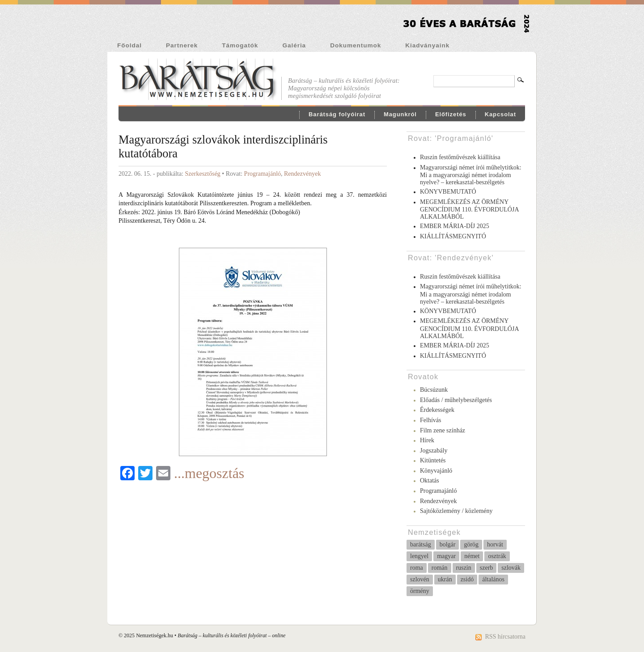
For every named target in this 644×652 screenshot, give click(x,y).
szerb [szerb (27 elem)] (487, 568)
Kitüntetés (433, 460)
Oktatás (430, 481)
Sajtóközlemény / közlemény (456, 511)
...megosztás (209, 473)
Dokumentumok (356, 45)
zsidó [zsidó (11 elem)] (467, 579)
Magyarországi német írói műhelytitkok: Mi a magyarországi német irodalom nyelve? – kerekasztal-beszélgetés (471, 175)
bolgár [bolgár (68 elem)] (448, 544)
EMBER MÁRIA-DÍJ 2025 (455, 226)
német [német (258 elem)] (472, 556)
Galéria (294, 45)
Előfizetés (451, 114)
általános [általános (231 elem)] (493, 579)
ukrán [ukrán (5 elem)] (445, 579)
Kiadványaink (427, 45)
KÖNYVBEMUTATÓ (448, 192)
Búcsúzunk (434, 390)
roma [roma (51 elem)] (417, 568)
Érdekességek (437, 410)
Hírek (427, 440)
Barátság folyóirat (337, 114)
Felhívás (430, 420)
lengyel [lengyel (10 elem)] (419, 556)
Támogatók (240, 45)
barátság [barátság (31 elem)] (421, 544)
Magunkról (400, 114)
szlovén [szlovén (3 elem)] (420, 579)
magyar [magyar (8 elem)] (446, 556)
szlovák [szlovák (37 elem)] (511, 568)
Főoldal (129, 45)
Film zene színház (443, 430)
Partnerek (182, 45)
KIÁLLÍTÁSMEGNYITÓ (453, 236)
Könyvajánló (436, 471)
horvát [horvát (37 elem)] (495, 544)
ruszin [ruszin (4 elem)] (464, 568)
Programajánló (263, 174)
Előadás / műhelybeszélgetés (456, 400)
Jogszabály (434, 451)
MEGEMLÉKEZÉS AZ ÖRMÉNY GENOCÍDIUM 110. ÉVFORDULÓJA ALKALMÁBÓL (469, 210)
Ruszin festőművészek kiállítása (460, 157)
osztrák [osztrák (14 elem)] (497, 556)
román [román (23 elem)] (440, 568)
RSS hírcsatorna (505, 637)
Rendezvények (302, 174)
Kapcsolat (500, 114)
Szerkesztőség (203, 174)
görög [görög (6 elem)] (471, 544)
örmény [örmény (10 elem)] (420, 591)
